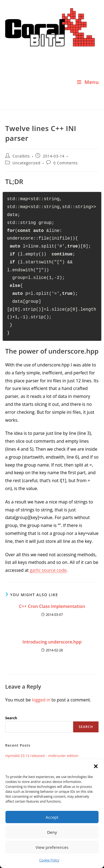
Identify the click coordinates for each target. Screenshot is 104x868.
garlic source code (48, 570)
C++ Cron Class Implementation (52, 606)
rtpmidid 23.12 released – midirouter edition (42, 756)
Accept (52, 817)
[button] (96, 766)
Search (11, 718)
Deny (52, 832)
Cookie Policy (49, 860)
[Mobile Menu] (88, 82)
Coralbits (21, 156)
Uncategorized (26, 163)
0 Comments (66, 163)
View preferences (52, 847)
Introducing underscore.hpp (52, 642)
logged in (41, 700)
